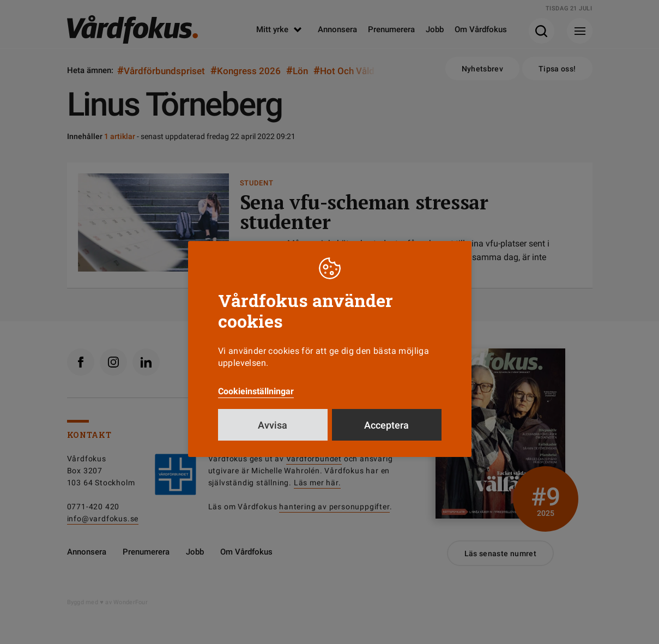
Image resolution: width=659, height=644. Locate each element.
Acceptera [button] (386, 425)
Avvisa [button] (273, 425)
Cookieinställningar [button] (256, 391)
